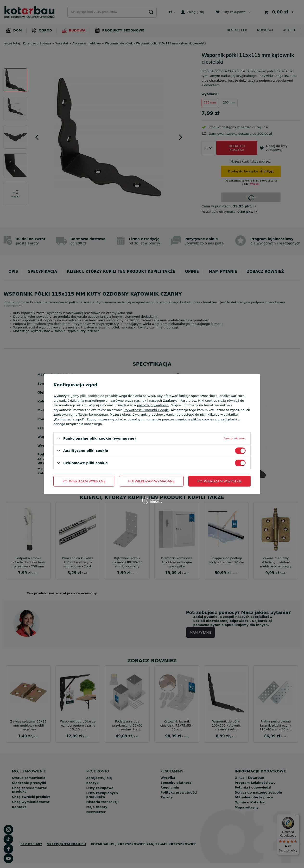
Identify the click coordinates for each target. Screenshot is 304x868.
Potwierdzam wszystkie (220, 481)
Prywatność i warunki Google (146, 410)
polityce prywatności (153, 405)
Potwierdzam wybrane (84, 481)
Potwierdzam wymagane (151, 481)
